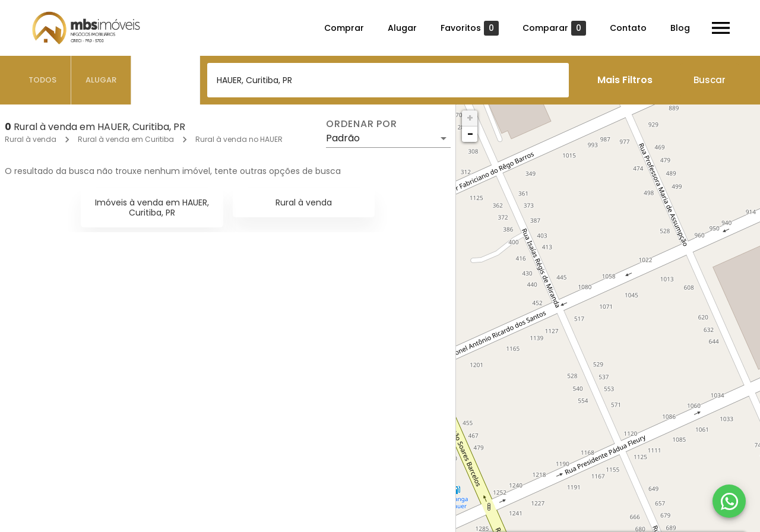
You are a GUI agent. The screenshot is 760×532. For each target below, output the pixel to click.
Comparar (554, 28)
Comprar (344, 28)
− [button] (470, 134)
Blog (680, 28)
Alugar (402, 28)
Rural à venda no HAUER (239, 139)
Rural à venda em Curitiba (126, 139)
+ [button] (470, 118)
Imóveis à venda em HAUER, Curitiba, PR (152, 208)
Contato (628, 28)
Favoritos (470, 28)
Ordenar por (362, 124)
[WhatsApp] (729, 501)
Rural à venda (31, 139)
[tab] (43, 80)
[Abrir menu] (721, 28)
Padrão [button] (343, 138)
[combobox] (388, 80)
